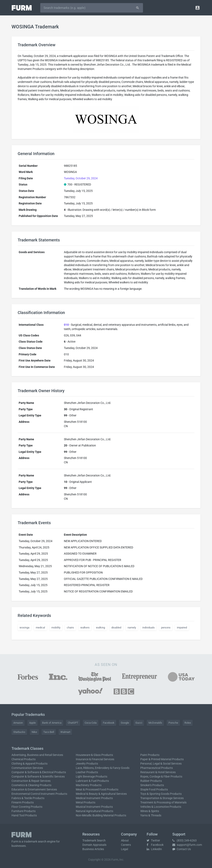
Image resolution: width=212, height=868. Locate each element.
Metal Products (86, 802)
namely (132, 628)
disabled (116, 628)
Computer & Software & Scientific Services (38, 776)
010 (66, 325)
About (125, 840)
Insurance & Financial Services (95, 759)
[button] (198, 8)
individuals (149, 628)
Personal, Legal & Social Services (161, 764)
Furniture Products (24, 811)
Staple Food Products (154, 789)
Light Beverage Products (92, 776)
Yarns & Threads (151, 815)
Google (125, 723)
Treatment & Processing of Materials (163, 802)
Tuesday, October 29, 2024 (81, 178)
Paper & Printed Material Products (162, 759)
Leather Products (87, 772)
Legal (124, 849)
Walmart (65, 732)
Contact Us (182, 849)
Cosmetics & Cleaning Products (31, 785)
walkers (85, 628)
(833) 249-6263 (184, 840)
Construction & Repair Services (31, 781)
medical (40, 628)
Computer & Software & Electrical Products (39, 772)
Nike (34, 732)
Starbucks (19, 732)
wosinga (24, 628)
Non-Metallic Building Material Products (101, 815)
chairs (70, 628)
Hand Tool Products (24, 815)
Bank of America (52, 723)
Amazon (18, 723)
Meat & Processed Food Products (97, 789)
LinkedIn (154, 849)
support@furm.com (187, 845)
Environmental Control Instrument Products (39, 794)
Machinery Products (89, 785)
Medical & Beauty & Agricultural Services (101, 794)
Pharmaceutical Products (157, 768)
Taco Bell (49, 732)
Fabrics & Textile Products (28, 798)
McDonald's (155, 723)
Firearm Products (23, 802)
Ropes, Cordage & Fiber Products (161, 776)
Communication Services (27, 768)
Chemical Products (24, 759)
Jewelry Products (87, 764)
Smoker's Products (152, 785)
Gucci (139, 723)
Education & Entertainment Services (34, 789)
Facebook (109, 723)
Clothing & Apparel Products (29, 764)
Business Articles (93, 849)
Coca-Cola (91, 723)
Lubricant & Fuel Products (92, 781)
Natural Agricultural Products (94, 811)
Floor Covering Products (27, 807)
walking (100, 628)
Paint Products (150, 755)
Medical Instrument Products (94, 798)
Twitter (153, 840)
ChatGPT (73, 723)
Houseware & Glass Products (94, 755)
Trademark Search (94, 840)
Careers (126, 845)
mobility (56, 628)
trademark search (35, 841)
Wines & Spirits (150, 811)
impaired (182, 628)
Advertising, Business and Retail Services (37, 755)
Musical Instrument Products (94, 807)
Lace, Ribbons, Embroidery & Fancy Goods (103, 768)
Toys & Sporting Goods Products (161, 794)
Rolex (188, 723)
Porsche (173, 723)
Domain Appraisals (94, 845)
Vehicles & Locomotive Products (161, 807)
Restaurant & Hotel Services (158, 772)
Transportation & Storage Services (162, 798)
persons (166, 628)
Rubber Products (151, 781)
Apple (32, 723)
